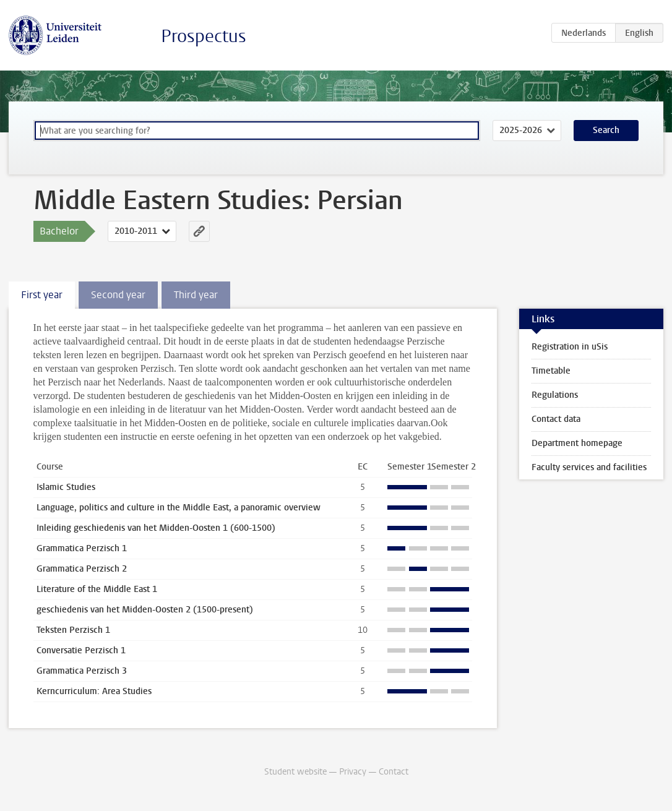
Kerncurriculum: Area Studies (94, 691)
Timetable (551, 371)
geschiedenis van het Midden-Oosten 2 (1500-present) (145, 610)
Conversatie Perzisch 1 (81, 650)
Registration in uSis (570, 347)
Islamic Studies (66, 487)
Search (606, 130)
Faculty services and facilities (589, 467)
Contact (394, 772)
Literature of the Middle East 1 (97, 589)
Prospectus (204, 36)
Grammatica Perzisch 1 (82, 548)
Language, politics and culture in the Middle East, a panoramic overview (179, 508)
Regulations (555, 395)
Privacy (353, 772)
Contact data (556, 419)
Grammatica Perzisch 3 (82, 671)
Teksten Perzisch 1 (73, 630)
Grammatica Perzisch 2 (82, 569)
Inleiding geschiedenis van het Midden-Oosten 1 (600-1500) (156, 528)
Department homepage (577, 443)
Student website (295, 772)
